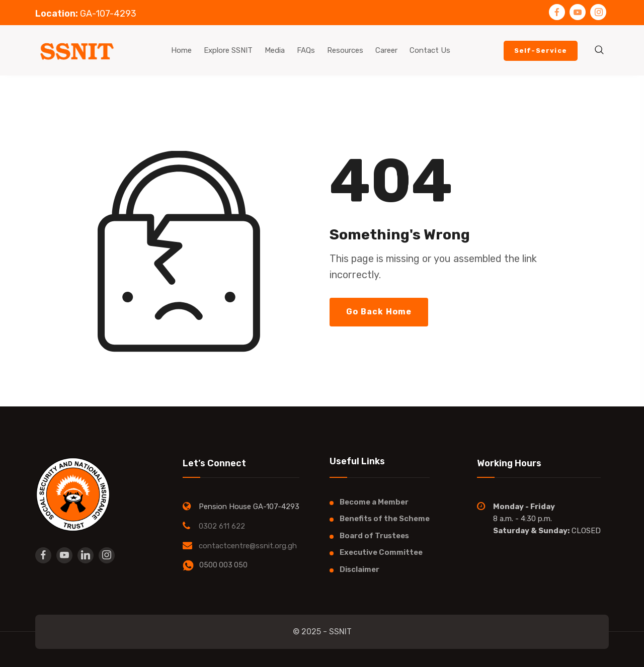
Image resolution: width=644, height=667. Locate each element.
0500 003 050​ (223, 565)
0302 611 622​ (222, 526)
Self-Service (541, 51)
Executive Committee (381, 552)
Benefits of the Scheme (385, 519)
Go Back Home (379, 312)
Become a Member (374, 502)
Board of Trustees (374, 536)
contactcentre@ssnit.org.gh (248, 546)
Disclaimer (359, 569)
